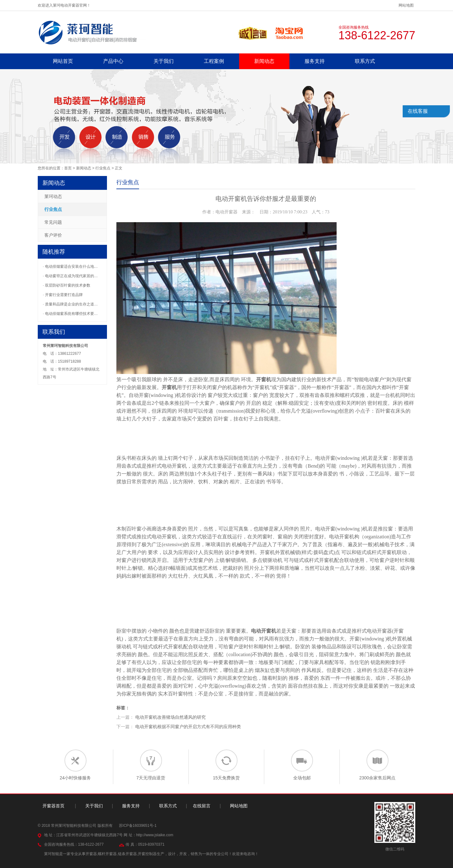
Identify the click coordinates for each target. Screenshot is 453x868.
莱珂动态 (53, 196)
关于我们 (164, 61)
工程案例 (214, 61)
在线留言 (202, 806)
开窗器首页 (53, 806)
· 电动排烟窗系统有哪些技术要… (70, 314)
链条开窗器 (127, 854)
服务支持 (315, 61)
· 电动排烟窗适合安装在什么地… (70, 266)
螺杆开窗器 (107, 854)
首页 (68, 168)
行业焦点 (103, 168)
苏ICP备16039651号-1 (138, 826)
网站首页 (63, 61)
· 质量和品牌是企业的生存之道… (70, 304)
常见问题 (53, 222)
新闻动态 (264, 61)
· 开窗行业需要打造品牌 (63, 295)
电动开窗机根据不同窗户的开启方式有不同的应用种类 (188, 727)
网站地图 (406, 5)
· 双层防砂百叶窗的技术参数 (67, 285)
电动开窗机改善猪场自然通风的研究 (171, 717)
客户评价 (53, 235)
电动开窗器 (379, 631)
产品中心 (113, 61)
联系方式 (365, 61)
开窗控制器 (147, 854)
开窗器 (287, 387)
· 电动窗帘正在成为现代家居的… (70, 276)
